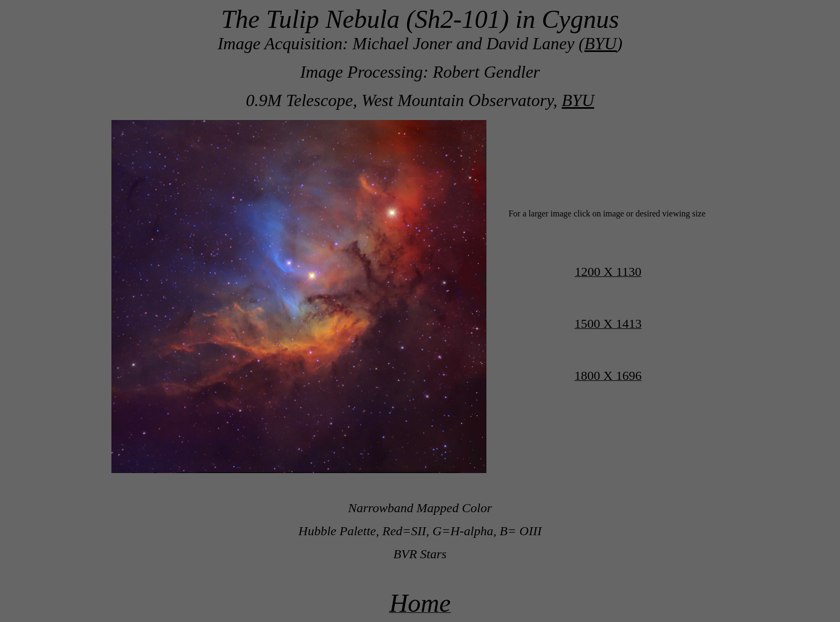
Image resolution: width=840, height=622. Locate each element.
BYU (601, 43)
